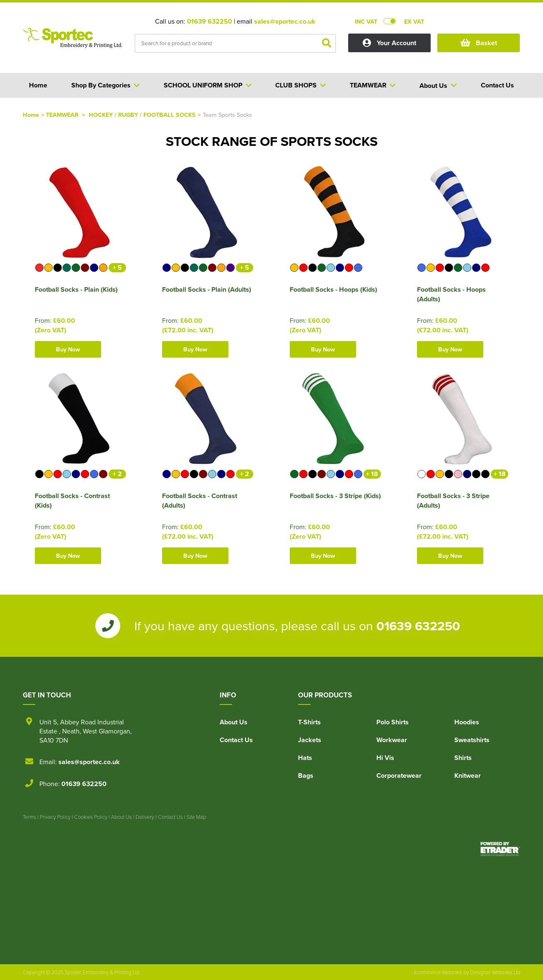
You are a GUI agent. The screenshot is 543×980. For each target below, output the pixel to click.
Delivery (145, 817)
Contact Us (236, 740)
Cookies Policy (91, 817)
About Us (234, 722)
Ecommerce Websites (438, 972)
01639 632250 (210, 21)
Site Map (196, 817)
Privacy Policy (55, 817)
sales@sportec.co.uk (285, 21)
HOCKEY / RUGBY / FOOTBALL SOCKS (142, 115)
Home (31, 115)
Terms (29, 817)
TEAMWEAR (63, 115)
